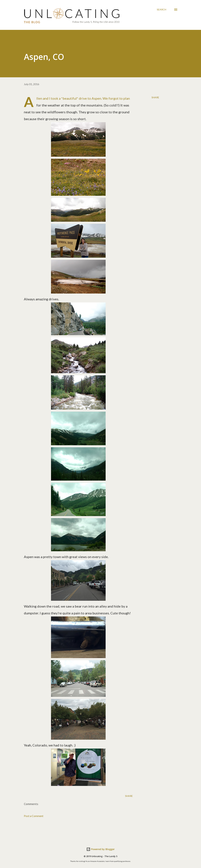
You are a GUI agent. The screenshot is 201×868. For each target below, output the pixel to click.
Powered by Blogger (100, 849)
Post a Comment (34, 816)
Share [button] (155, 97)
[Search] (161, 10)
